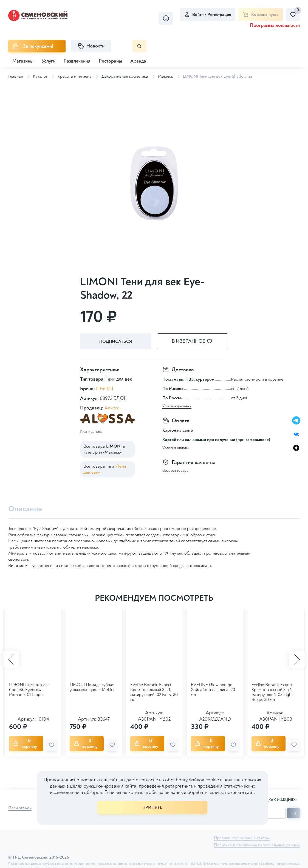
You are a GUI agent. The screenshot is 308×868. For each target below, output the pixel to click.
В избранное (195, 341)
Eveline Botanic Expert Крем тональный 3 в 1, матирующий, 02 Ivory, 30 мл (154, 692)
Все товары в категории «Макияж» (104, 449)
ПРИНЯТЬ (152, 807)
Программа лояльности (275, 25)
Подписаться (116, 341)
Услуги (49, 61)
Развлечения (77, 61)
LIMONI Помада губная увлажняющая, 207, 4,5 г (92, 687)
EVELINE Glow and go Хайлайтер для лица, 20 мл (213, 690)
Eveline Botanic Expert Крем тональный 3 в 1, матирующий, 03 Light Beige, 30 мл (272, 692)
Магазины (23, 61)
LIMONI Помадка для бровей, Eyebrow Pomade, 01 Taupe (29, 690)
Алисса (112, 408)
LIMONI (105, 389)
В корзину (25, 743)
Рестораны (110, 61)
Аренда (138, 61)
